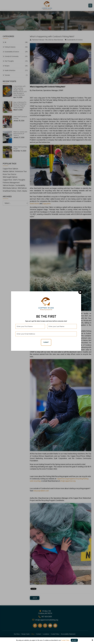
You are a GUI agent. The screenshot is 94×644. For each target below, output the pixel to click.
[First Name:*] (30, 326)
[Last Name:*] (62, 326)
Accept (74, 640)
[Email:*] (46, 334)
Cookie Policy (65, 640)
